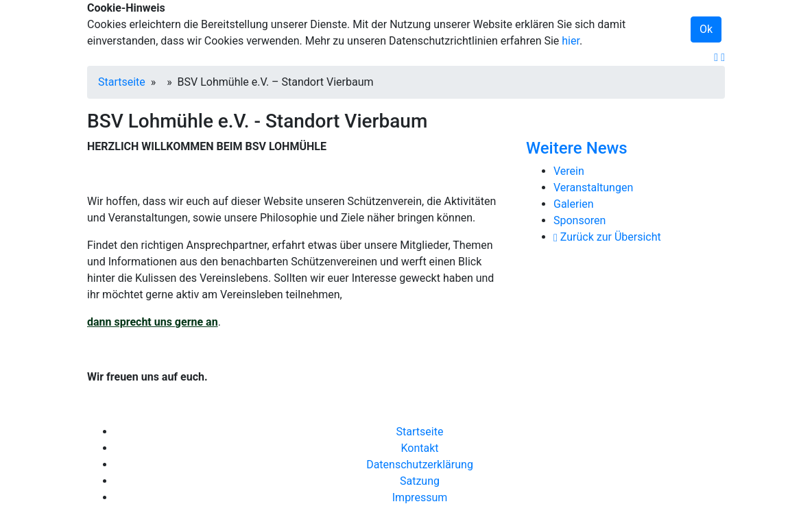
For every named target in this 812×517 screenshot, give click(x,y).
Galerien (574, 204)
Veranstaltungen (593, 188)
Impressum (420, 497)
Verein (569, 171)
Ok (706, 29)
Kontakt (419, 448)
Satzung (420, 481)
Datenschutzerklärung (420, 465)
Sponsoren (580, 220)
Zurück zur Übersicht (607, 237)
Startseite (122, 82)
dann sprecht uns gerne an (153, 322)
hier (571, 41)
